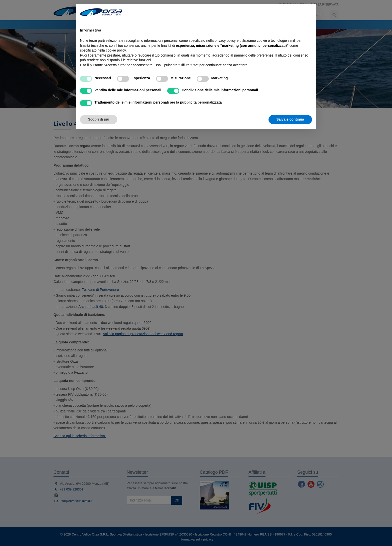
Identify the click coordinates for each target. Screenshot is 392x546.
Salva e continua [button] (290, 119)
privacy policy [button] (225, 41)
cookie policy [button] (116, 50)
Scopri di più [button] (99, 119)
